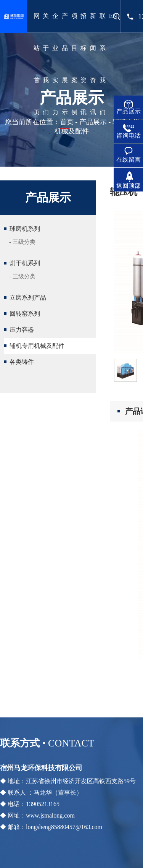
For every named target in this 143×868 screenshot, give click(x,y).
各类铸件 (22, 362)
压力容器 (22, 330)
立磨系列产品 (28, 298)
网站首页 (37, 64)
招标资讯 (84, 64)
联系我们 (103, 64)
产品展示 (65, 64)
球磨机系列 (25, 229)
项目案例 (74, 64)
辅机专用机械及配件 (37, 346)
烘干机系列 (25, 263)
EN (113, 16)
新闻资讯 (93, 64)
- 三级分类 (22, 242)
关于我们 (46, 64)
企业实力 (55, 64)
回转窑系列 (25, 314)
